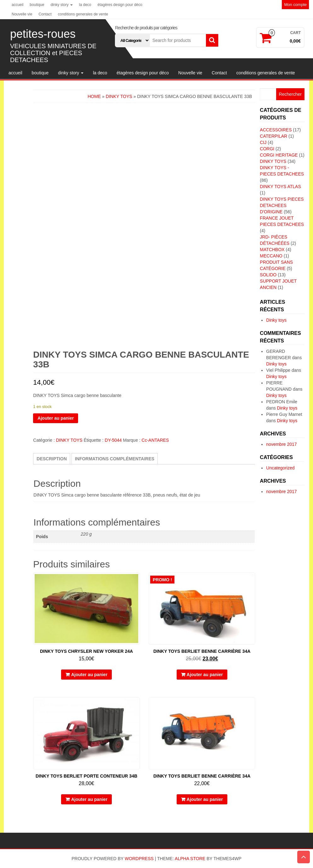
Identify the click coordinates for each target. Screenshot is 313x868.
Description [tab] (52, 459)
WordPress (139, 859)
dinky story (62, 5)
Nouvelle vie (22, 14)
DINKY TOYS (119, 96)
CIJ (263, 142)
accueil (17, 5)
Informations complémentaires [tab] (115, 459)
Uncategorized (280, 468)
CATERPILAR (273, 136)
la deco (85, 5)
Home (94, 96)
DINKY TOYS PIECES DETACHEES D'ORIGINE (282, 205)
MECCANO (271, 256)
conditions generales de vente (83, 14)
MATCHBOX (272, 250)
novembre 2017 (281, 444)
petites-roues (43, 34)
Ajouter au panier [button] (89, 675)
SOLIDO (268, 275)
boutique (37, 5)
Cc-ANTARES (155, 440)
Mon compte (295, 5)
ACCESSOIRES (276, 130)
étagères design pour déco (120, 5)
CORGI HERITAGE (279, 155)
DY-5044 (113, 440)
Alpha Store (190, 859)
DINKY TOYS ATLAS (280, 187)
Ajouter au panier (56, 418)
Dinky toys (276, 320)
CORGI (267, 149)
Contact (45, 14)
